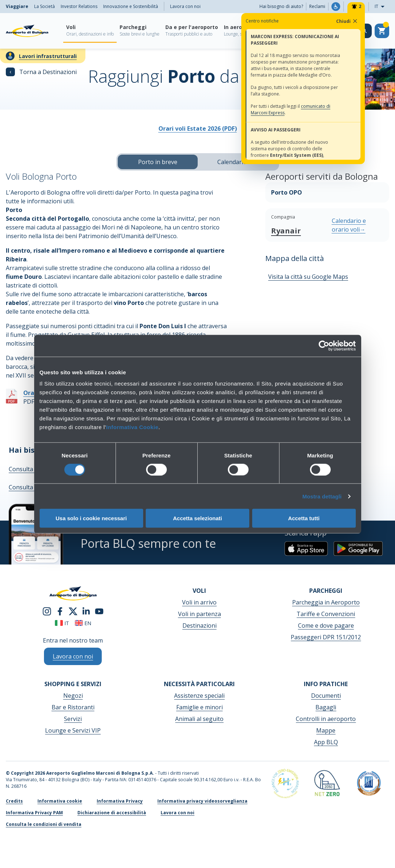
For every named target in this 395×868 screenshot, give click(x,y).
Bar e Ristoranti (73, 707)
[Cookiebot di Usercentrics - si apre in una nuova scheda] (324, 346)
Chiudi (347, 21)
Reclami (317, 6)
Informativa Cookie (132, 427)
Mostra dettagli (322, 496)
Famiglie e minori (199, 707)
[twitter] (73, 611)
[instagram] (47, 611)
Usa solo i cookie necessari (91, 518)
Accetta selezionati (197, 518)
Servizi (73, 719)
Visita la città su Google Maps (308, 277)
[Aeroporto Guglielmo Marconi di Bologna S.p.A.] (27, 31)
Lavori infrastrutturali (48, 56)
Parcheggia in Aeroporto (326, 602)
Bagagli (326, 707)
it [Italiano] (62, 623)
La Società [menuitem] (45, 6)
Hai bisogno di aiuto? (281, 6)
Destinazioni (199, 625)
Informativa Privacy (120, 801)
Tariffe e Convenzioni (326, 614)
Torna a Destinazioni (41, 72)
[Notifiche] (356, 7)
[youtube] (99, 611)
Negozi (73, 696)
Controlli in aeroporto (326, 719)
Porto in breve (158, 162)
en (83, 623)
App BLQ (326, 742)
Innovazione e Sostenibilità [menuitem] (131, 6)
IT (382, 7)
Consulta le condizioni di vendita (44, 824)
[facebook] (60, 611)
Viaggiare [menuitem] (17, 6)
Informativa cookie (60, 801)
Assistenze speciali (199, 696)
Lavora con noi (185, 6)
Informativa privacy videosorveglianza (202, 801)
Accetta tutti (304, 518)
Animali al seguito (199, 719)
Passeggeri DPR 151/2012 (326, 637)
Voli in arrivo (199, 602)
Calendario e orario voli (349, 225)
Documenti (326, 696)
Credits (14, 801)
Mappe (326, 730)
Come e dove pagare (326, 625)
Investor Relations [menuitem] (79, 6)
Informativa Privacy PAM (34, 813)
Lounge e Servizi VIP (73, 730)
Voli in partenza (199, 614)
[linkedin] (86, 611)
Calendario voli (237, 162)
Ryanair (286, 231)
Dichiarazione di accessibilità (112, 813)
